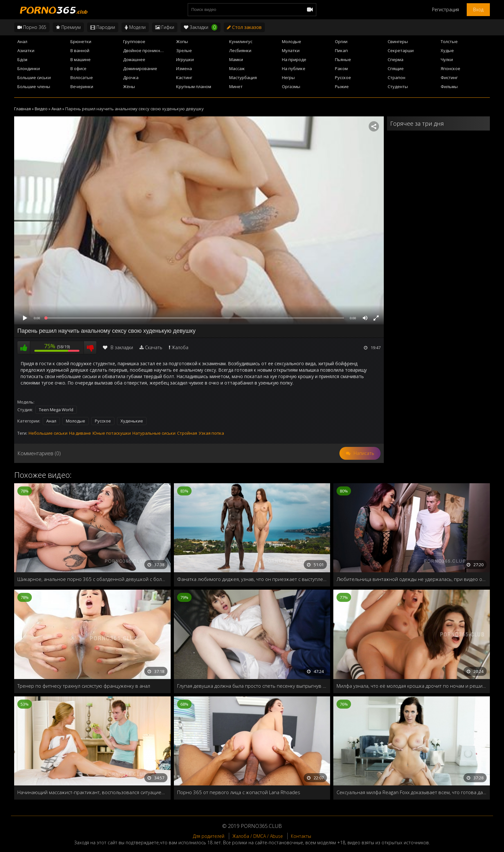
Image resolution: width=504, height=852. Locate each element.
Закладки (201, 27)
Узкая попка (211, 433)
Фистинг (449, 77)
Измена (184, 68)
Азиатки (26, 50)
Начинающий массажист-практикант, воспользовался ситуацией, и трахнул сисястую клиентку (92, 792)
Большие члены (34, 86)
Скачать (154, 347)
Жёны (129, 86)
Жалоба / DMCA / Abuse (258, 836)
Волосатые (82, 77)
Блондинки (29, 68)
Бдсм (22, 59)
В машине (81, 59)
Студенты (398, 86)
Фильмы (449, 86)
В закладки (118, 347)
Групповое (134, 41)
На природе (294, 59)
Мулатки (291, 50)
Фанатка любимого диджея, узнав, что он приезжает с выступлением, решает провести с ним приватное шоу (252, 579)
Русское (343, 77)
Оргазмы (291, 86)
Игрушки (185, 59)
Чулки (447, 59)
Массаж (237, 68)
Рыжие (342, 86)
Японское (450, 68)
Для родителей (209, 836)
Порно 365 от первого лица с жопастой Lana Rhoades (239, 792)
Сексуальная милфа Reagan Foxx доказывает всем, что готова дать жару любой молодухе (412, 792)
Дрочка (131, 77)
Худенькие (132, 421)
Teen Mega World (56, 410)
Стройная (187, 433)
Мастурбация (243, 77)
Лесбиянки (240, 50)
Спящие (396, 68)
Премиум (68, 27)
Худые (447, 50)
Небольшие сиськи (48, 433)
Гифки (165, 27)
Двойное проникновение (148, 50)
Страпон (396, 77)
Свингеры (398, 41)
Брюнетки (81, 41)
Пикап (341, 50)
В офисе (78, 68)
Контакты (301, 836)
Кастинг (184, 77)
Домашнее (134, 59)
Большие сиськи (34, 77)
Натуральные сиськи (154, 433)
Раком (341, 68)
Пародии (103, 27)
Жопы (182, 41)
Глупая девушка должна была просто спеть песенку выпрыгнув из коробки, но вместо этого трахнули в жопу (252, 686)
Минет (236, 86)
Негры (288, 77)
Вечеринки (82, 86)
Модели (135, 27)
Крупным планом (194, 86)
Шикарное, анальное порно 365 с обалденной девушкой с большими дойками (92, 579)
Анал (22, 41)
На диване (80, 433)
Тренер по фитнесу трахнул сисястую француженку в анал (84, 686)
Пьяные (343, 59)
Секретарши (401, 50)
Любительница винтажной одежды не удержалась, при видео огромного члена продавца (412, 579)
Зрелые (184, 50)
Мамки (236, 59)
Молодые (292, 41)
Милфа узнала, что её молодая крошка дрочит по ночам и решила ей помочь (412, 686)
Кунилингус (241, 41)
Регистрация (446, 9)
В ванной (80, 50)
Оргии (341, 41)
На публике (294, 68)
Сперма (396, 59)
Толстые (449, 41)
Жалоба (180, 347)
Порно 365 (32, 27)
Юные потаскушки (112, 433)
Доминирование (140, 68)
